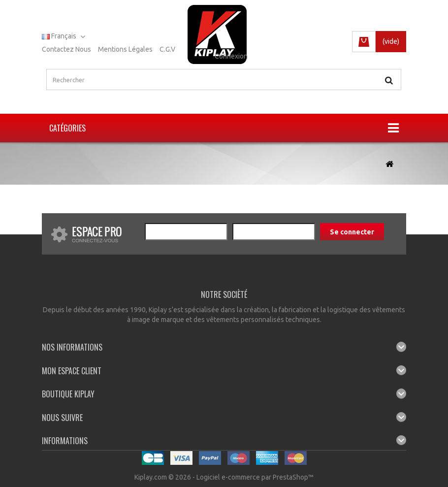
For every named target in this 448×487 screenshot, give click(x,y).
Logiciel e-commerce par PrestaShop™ (255, 477)
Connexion (231, 56)
